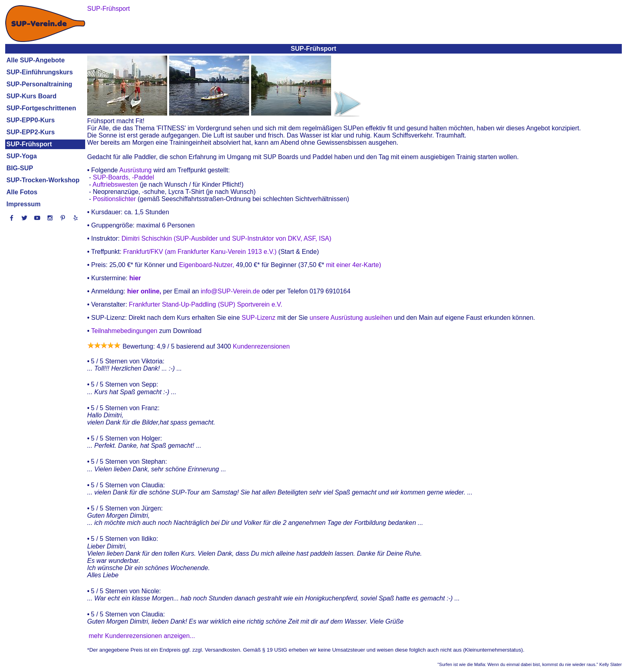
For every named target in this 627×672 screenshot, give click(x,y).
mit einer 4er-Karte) (353, 265)
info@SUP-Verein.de (230, 291)
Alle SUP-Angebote (36, 60)
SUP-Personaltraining (39, 84)
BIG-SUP (20, 168)
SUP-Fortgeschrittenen (41, 108)
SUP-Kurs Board (31, 96)
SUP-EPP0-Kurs (31, 120)
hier (135, 278)
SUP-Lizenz (259, 318)
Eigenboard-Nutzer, (208, 265)
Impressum (23, 204)
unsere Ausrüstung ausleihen (352, 318)
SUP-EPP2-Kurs (31, 132)
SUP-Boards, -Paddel (123, 177)
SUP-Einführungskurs (40, 72)
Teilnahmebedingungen (124, 331)
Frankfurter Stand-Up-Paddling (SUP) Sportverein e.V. (206, 304)
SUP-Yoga (22, 156)
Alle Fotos (22, 192)
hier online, (144, 291)
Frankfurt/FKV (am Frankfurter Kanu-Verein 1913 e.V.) (200, 252)
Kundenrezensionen (261, 346)
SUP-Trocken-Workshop (43, 180)
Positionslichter (114, 199)
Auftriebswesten (115, 184)
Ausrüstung (135, 170)
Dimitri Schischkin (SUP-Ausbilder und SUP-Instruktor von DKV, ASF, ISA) (227, 238)
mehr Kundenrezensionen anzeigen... (142, 636)
